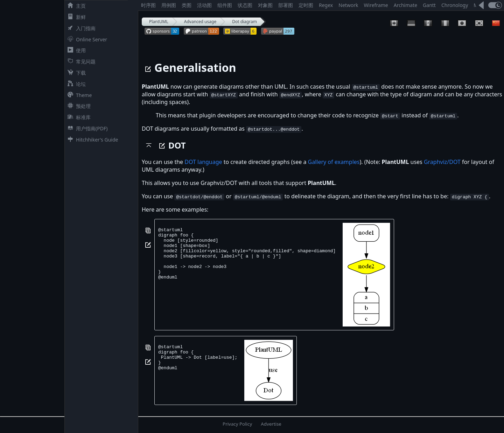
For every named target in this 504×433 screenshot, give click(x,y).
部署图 (286, 5)
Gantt (429, 5)
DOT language (203, 162)
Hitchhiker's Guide (91, 140)
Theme (78, 95)
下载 (75, 73)
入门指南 (80, 28)
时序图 (148, 5)
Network (348, 5)
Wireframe (376, 5)
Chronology (455, 5)
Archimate (405, 5)
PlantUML (159, 22)
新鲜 (75, 17)
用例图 (169, 5)
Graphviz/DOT (442, 162)
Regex (326, 5)
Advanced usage (200, 22)
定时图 (306, 5)
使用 (75, 50)
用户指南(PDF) (86, 128)
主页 (75, 6)
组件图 (225, 5)
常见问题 (80, 61)
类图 (187, 5)
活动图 (204, 5)
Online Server (86, 39)
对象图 (265, 5)
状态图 (245, 5)
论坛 (75, 84)
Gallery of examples (334, 162)
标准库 (78, 117)
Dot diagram (244, 22)
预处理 (78, 106)
